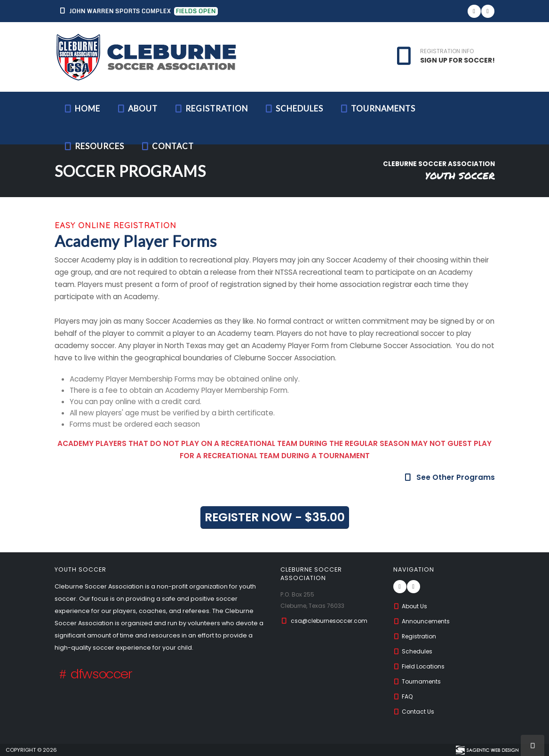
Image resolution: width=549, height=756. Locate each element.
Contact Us (414, 712)
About (137, 108)
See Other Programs (449, 477)
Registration (211, 108)
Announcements (423, 621)
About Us (411, 606)
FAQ (404, 696)
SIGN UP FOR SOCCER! (457, 60)
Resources (94, 146)
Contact (167, 146)
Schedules (294, 108)
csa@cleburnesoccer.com (332, 621)
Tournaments (377, 108)
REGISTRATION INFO (447, 51)
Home (82, 108)
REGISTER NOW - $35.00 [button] (275, 517)
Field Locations (420, 666)
